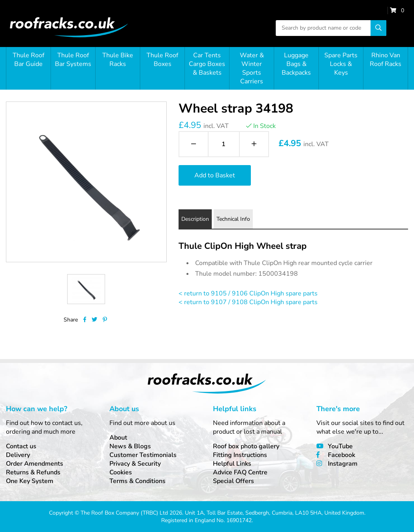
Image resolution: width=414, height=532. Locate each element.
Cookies (121, 472)
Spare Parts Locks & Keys (341, 64)
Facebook (342, 455)
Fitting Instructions (240, 455)
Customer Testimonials (143, 455)
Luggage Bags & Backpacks (296, 64)
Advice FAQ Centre (240, 472)
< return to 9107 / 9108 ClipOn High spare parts (248, 302)
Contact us (21, 446)
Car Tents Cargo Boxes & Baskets (207, 64)
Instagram (343, 464)
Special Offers (233, 481)
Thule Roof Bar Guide (28, 60)
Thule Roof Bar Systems (73, 60)
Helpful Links (232, 464)
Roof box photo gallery (246, 446)
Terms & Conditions (137, 481)
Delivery (18, 455)
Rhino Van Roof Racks (386, 60)
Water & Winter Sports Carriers (252, 68)
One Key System (30, 481)
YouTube (340, 446)
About (118, 438)
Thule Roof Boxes (162, 60)
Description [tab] (195, 219)
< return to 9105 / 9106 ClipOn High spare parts (248, 293)
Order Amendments (35, 464)
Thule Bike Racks (118, 60)
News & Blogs (130, 446)
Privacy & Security (135, 464)
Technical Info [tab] (233, 219)
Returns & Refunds (33, 472)
